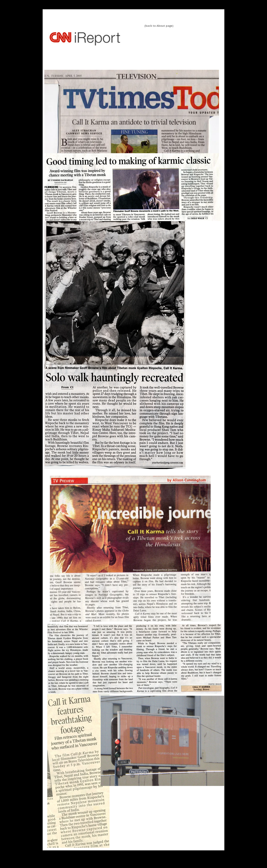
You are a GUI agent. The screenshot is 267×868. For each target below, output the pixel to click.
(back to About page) (159, 26)
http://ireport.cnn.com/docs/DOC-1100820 (75, 48)
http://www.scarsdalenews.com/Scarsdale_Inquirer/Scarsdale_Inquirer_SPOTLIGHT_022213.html (106, 56)
